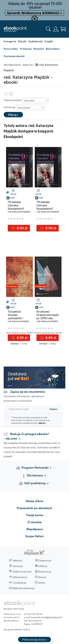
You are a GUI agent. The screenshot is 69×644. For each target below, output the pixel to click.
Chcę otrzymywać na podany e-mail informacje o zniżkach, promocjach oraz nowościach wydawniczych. (28, 420)
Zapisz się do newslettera (28, 392)
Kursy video (11, 49)
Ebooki (22, 41)
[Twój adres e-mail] (23, 409)
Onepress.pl (45, 560)
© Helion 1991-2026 (14, 609)
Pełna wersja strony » (35, 639)
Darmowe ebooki (14, 56)
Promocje (26, 49)
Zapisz (53, 409)
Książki (49, 41)
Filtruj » (13, 115)
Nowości (39, 49)
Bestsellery (53, 49)
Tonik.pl (26, 629)
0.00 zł (22, 228)
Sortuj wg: (10, 107)
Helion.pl (17, 560)
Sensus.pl (17, 566)
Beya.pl (42, 577)
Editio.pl (43, 566)
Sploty (42, 583)
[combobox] (36, 100)
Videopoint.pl (20, 577)
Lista (6, 94)
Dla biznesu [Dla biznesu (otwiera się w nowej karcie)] (35, 476)
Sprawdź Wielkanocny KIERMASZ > (34, 13)
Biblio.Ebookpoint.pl (23, 588)
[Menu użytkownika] (56, 29)
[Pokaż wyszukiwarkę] (48, 29)
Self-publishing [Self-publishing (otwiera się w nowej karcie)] (35, 483)
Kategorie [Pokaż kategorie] (10, 41)
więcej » (42, 423)
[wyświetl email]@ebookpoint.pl (47, 617)
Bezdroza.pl (45, 572)
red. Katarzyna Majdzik (19, 212)
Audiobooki (36, 41)
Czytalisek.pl (19, 583)
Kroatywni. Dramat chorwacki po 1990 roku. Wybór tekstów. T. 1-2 (48, 318)
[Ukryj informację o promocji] (35, 19)
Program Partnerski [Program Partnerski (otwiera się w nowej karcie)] (35, 468)
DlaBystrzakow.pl (22, 572)
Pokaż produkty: (13, 100)
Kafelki (11, 94)
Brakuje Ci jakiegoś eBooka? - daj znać (26, 436)
